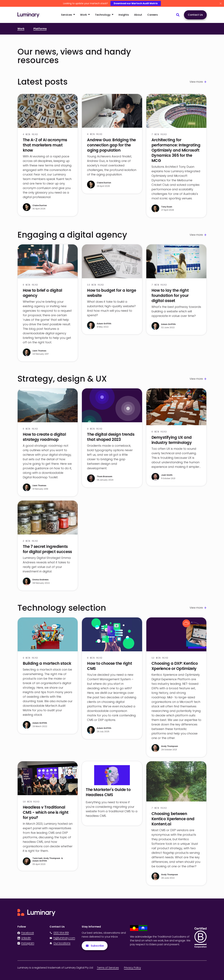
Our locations (62, 943)
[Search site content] (178, 15)
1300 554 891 (59, 933)
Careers (153, 15)
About (138, 15)
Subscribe (95, 946)
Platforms (40, 29)
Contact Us (195, 15)
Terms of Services (108, 968)
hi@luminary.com (62, 938)
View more (196, 82)
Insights (124, 15)
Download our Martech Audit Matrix (136, 3)
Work (21, 29)
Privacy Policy (133, 968)
